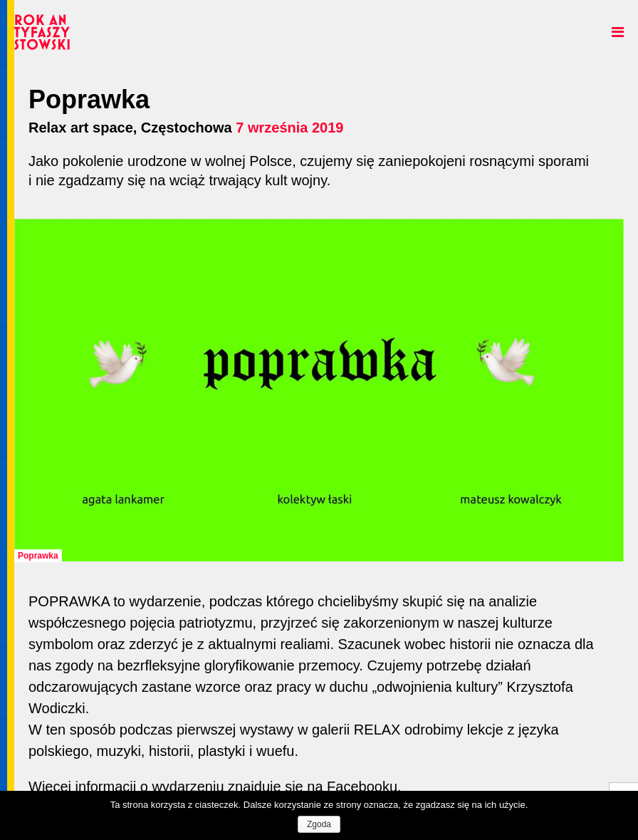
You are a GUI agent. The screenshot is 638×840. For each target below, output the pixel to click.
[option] (319, 390)
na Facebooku (352, 787)
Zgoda (319, 824)
